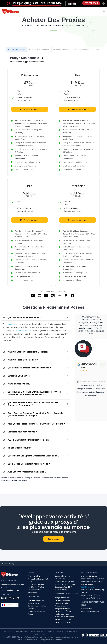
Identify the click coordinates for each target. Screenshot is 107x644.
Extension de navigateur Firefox (37, 613)
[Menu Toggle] (104, 11)
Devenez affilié (87, 609)
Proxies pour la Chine (63, 620)
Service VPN (33, 592)
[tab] (16, 50)
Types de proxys (61, 590)
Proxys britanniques (63, 600)
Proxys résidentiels (36, 576)
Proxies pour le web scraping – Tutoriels (93, 591)
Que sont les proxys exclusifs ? (67, 584)
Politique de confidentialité (92, 595)
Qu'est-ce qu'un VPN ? (63, 587)
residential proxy (12, 324)
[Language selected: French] (10, 605)
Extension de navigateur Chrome (37, 607)
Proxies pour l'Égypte (63, 611)
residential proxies (23, 331)
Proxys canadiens (61, 606)
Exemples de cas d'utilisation (93, 579)
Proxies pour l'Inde (62, 614)
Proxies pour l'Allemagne (64, 617)
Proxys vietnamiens (62, 609)
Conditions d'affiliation (90, 612)
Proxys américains (62, 598)
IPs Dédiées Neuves (36, 584)
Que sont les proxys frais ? (65, 582)
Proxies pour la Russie (63, 622)
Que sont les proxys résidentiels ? (62, 577)
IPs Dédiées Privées (36, 587)
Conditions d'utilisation (91, 598)
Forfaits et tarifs (88, 587)
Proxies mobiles (34, 590)
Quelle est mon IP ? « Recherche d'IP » (36, 602)
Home (5, 563)
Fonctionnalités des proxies (92, 582)
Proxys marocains (62, 603)
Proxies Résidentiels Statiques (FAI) (40, 580)
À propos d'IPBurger (89, 576)
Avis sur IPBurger (88, 584)
